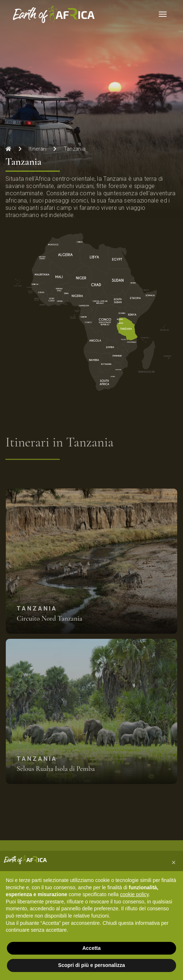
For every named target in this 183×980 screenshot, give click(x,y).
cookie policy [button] (134, 894)
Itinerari (38, 149)
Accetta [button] (91, 948)
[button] (174, 862)
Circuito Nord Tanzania (49, 618)
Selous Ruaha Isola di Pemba (56, 769)
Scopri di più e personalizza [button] (91, 965)
